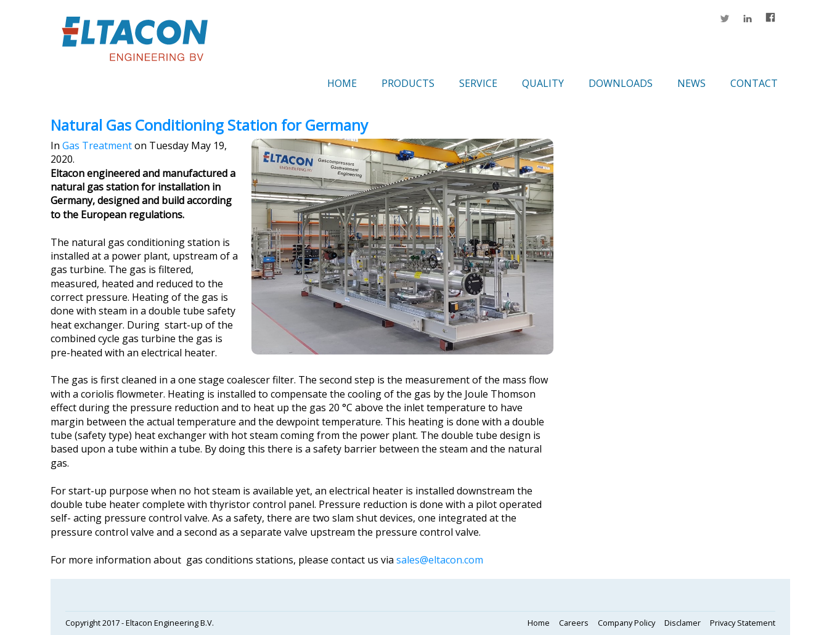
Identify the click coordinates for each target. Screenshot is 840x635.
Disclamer (683, 623)
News (691, 83)
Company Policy (626, 623)
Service (478, 83)
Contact (754, 83)
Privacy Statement (743, 623)
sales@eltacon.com (440, 560)
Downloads (621, 83)
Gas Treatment (97, 145)
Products (408, 83)
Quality (543, 83)
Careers (574, 623)
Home (342, 83)
